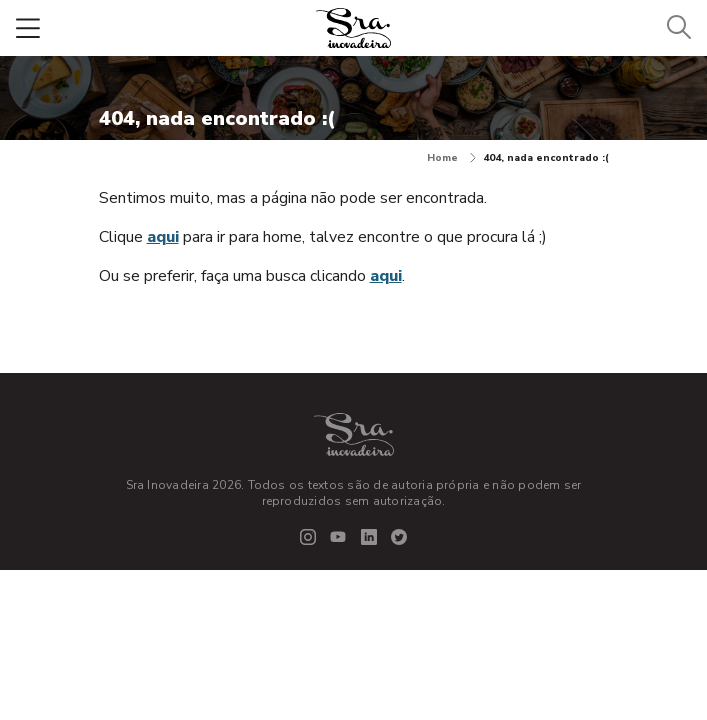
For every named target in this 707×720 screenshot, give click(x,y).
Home (451, 158)
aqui (163, 237)
